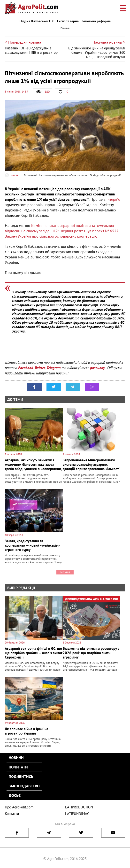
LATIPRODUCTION (79, 807)
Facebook (26, 368)
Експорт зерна (68, 21)
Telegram (54, 368)
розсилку (98, 368)
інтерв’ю (113, 199)
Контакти (12, 814)
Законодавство (24, 786)
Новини (16, 758)
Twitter (40, 368)
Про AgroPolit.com (19, 807)
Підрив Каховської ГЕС (37, 21)
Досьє (15, 795)
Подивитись (21, 776)
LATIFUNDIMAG (77, 814)
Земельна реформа (96, 21)
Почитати (18, 767)
